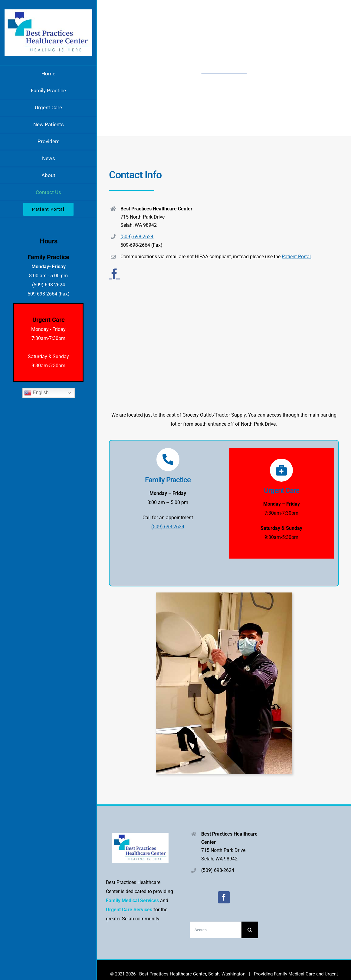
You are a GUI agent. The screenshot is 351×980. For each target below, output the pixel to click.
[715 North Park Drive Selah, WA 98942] (224, 351)
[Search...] (216, 930)
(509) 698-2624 (137, 237)
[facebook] (114, 274)
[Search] (250, 930)
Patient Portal (296, 257)
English (36, 393)
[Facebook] (224, 897)
